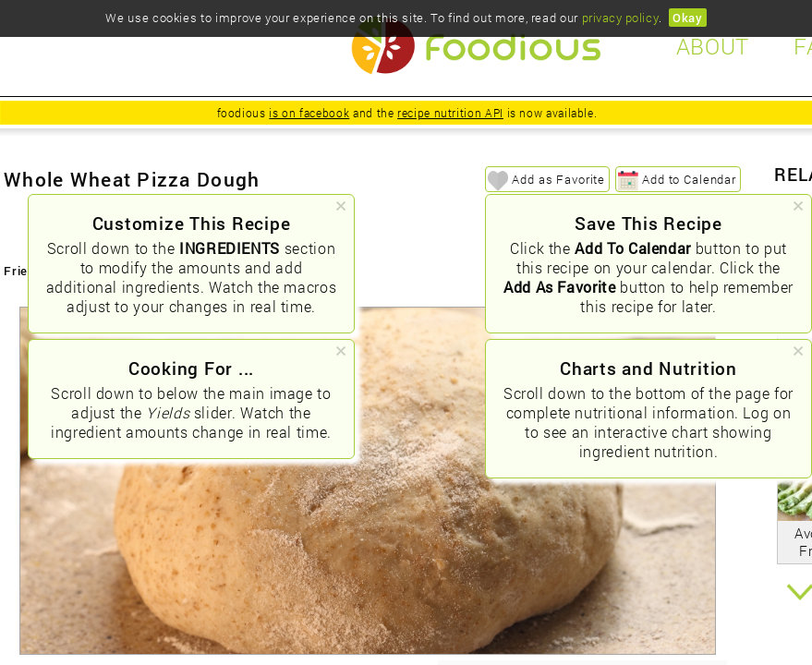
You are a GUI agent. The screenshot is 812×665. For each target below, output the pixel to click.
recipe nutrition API (450, 113)
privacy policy (620, 18)
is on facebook (309, 113)
